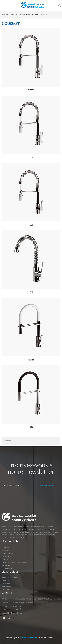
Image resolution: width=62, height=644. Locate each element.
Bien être (6, 566)
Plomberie (6, 548)
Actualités (6, 587)
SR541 (31, 427)
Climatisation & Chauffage (14, 563)
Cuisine (5, 560)
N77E (31, 225)
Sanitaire (6, 551)
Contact (6, 590)
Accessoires (7, 569)
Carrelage (6, 557)
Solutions (6, 584)
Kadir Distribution (10, 578)
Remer (35, 15)
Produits (14, 15)
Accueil (5, 15)
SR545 (31, 360)
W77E (31, 90)
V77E (31, 158)
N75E (31, 292)
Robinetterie (25, 15)
